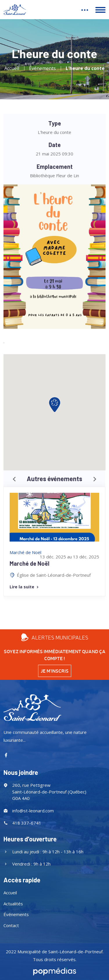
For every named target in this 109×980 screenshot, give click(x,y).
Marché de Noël (30, 563)
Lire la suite (25, 587)
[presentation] (14, 479)
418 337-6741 (27, 823)
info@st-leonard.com (33, 811)
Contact (11, 925)
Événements (42, 68)
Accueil (12, 68)
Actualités (13, 904)
